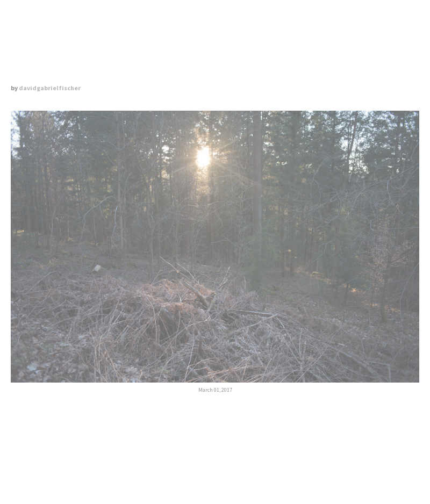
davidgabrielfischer (50, 88)
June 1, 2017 (317, 427)
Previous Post (113, 427)
